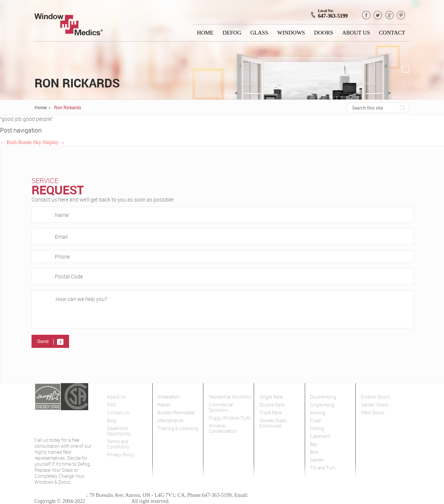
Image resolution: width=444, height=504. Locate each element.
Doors (324, 33)
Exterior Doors (375, 397)
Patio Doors (373, 413)
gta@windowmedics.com (276, 495)
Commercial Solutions (221, 407)
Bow (314, 452)
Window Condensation (223, 428)
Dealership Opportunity (119, 431)
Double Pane (272, 405)
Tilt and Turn (323, 468)
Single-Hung (322, 405)
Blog (111, 421)
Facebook (366, 15)
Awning (318, 413)
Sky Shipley (49, 142)
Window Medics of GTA (61, 495)
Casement (320, 436)
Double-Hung (323, 397)
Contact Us (118, 413)
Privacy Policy (121, 455)
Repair (164, 405)
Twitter (378, 15)
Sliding (317, 428)
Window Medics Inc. (108, 501)
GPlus (389, 15)
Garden (317, 460)
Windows (291, 33)
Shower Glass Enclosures (273, 423)
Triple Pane (270, 413)
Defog (232, 33)
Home (205, 33)
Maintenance (170, 421)
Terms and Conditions (118, 444)
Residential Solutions (230, 397)
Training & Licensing (178, 428)
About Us (356, 33)
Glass (259, 33)
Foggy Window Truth (230, 418)
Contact (392, 33)
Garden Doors (375, 405)
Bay (314, 444)
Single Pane (271, 397)
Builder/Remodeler (176, 413)
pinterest (401, 15)
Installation (169, 397)
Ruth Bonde (16, 142)
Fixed (315, 421)
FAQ (111, 405)
